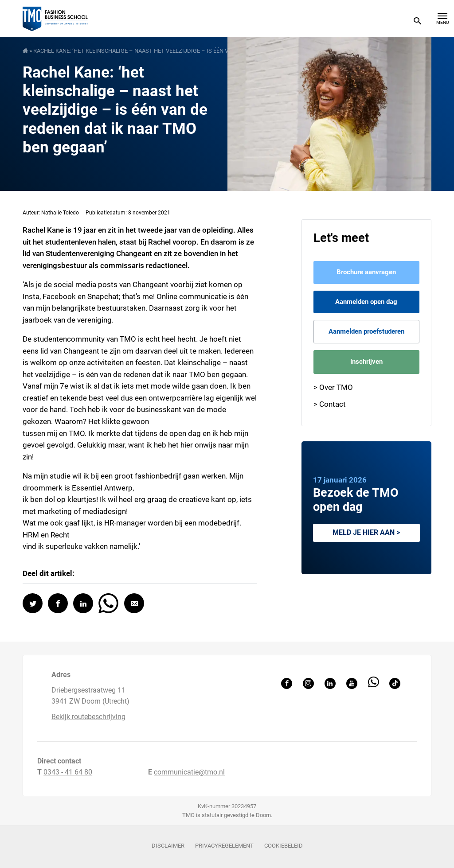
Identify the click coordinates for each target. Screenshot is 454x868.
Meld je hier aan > (366, 532)
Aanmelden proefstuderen (366, 331)
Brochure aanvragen (366, 272)
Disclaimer (168, 846)
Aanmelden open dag (366, 302)
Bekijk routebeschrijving (88, 717)
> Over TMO (333, 387)
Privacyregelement (224, 846)
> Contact (330, 404)
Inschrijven (366, 362)
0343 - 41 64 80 (68, 772)
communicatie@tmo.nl (189, 772)
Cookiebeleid (284, 846)
